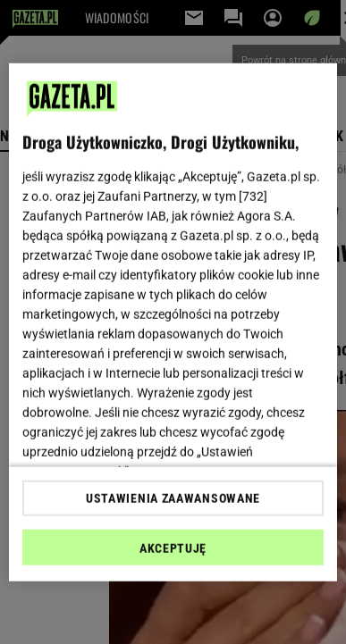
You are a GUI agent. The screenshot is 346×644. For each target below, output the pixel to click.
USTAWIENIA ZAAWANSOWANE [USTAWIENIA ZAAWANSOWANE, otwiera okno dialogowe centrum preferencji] (173, 498)
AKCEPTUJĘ (173, 548)
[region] (173, 322)
